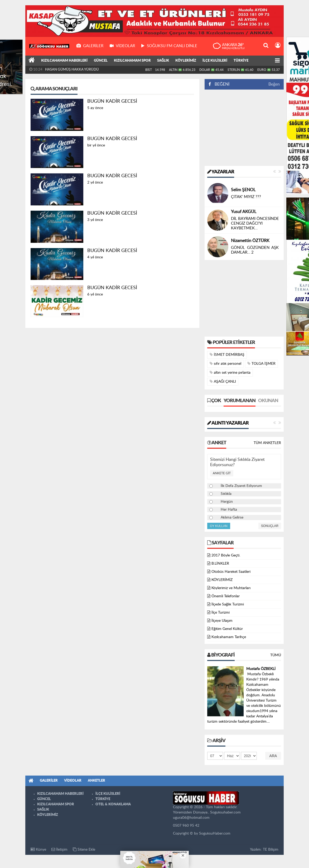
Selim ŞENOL (243, 190)
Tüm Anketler (267, 443)
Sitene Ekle (84, 849)
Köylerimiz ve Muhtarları (231, 588)
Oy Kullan (219, 526)
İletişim (59, 849)
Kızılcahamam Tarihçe (229, 637)
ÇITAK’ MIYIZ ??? (246, 197)
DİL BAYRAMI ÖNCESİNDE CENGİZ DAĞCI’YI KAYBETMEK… (255, 223)
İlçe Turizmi (221, 613)
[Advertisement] (244, 128)
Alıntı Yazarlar (228, 423)
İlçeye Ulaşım (222, 621)
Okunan (268, 401)
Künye (38, 849)
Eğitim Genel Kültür (227, 629)
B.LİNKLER (220, 564)
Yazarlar (221, 172)
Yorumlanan (240, 401)
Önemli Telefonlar (226, 596)
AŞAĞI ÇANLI (223, 381)
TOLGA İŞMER (261, 364)
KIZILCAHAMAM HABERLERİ (64, 61)
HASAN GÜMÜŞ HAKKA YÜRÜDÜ (72, 70)
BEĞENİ (221, 84)
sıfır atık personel (225, 364)
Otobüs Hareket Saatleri (231, 572)
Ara (273, 756)
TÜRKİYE (241, 61)
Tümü (276, 655)
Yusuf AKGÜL (244, 212)
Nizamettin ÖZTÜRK (250, 241)
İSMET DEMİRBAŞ (227, 355)
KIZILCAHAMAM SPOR (132, 61)
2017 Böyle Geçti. (226, 555)
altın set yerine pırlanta (230, 373)
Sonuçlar (270, 526)
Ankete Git (222, 473)
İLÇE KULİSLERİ (215, 61)
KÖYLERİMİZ (186, 61)
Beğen (274, 84)
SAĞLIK (163, 61)
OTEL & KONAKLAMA (113, 804)
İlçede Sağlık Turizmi (228, 604)
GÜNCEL (101, 61)
